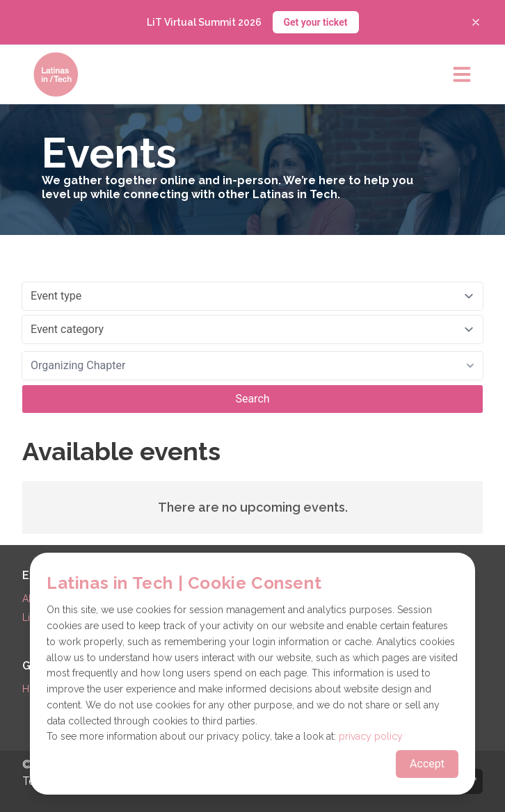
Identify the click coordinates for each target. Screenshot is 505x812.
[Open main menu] (462, 74)
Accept (427, 764)
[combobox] (252, 366)
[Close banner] (476, 22)
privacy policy (371, 736)
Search (252, 399)
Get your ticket (316, 22)
